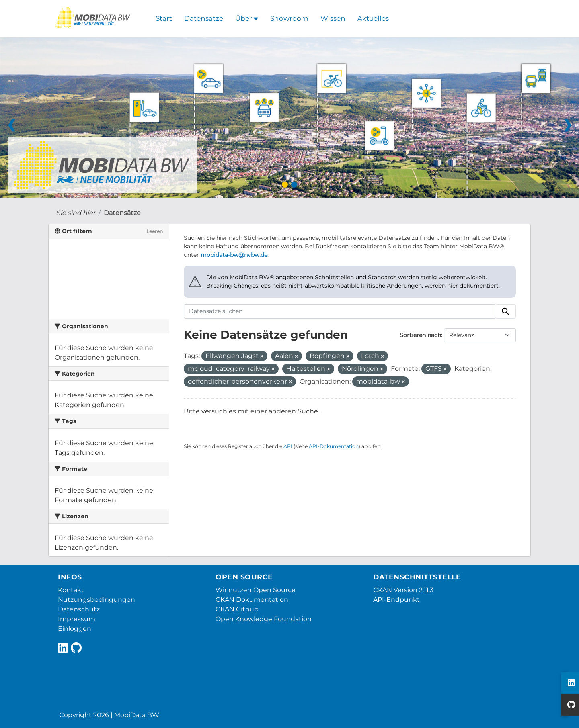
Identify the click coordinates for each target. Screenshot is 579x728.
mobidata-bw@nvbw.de (234, 255)
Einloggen (75, 629)
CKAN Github (237, 609)
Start (164, 18)
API (288, 446)
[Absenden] (505, 311)
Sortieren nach (420, 335)
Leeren (155, 231)
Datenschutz (79, 609)
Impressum (77, 619)
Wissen (333, 18)
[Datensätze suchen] (340, 311)
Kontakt (71, 590)
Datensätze (204, 18)
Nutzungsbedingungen (96, 600)
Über (247, 18)
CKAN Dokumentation (252, 600)
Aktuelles (373, 18)
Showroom (289, 18)
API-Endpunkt (396, 600)
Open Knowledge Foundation (264, 619)
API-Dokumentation (334, 446)
